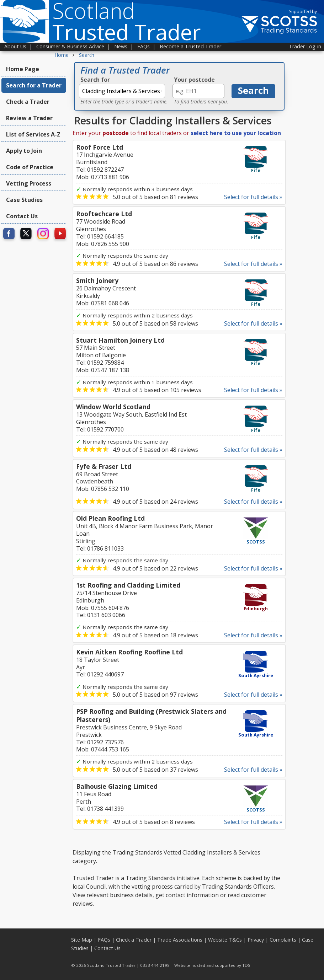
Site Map (82, 940)
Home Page (23, 69)
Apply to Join (24, 151)
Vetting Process (29, 183)
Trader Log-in (305, 46)
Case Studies (24, 200)
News (121, 46)
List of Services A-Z (33, 134)
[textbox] (122, 91)
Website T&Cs (225, 940)
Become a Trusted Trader (190, 46)
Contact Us (22, 216)
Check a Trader (28, 102)
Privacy (256, 940)
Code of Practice (30, 167)
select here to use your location (236, 133)
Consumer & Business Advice (70, 46)
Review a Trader (29, 118)
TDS (246, 965)
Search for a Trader (34, 85)
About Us (15, 46)
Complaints (283, 940)
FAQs (144, 46)
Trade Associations (180, 940)
